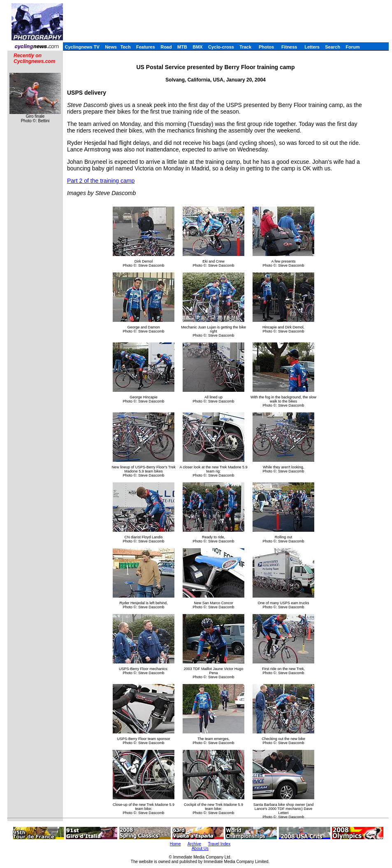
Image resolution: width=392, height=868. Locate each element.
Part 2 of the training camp (101, 181)
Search (333, 47)
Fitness (289, 47)
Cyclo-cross (221, 47)
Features (146, 47)
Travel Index (219, 844)
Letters (312, 47)
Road (166, 47)
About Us (200, 848)
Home (175, 844)
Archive (194, 844)
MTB (182, 47)
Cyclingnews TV (82, 47)
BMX (197, 47)
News (111, 47)
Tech (126, 47)
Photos (266, 47)
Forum (353, 47)
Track (245, 47)
